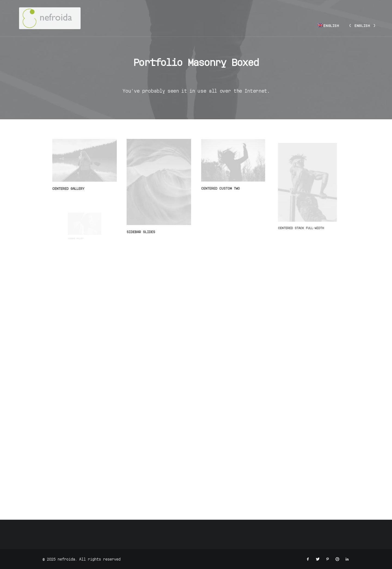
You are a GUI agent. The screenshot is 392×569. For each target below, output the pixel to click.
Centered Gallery (68, 188)
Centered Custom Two (222, 186)
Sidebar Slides (141, 231)
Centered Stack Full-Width (303, 214)
